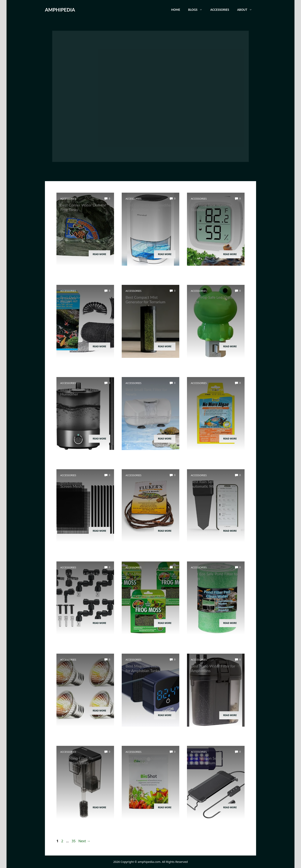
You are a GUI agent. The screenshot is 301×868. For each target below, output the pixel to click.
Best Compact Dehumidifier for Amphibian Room (149, 207)
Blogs (197, 10)
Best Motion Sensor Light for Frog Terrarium (215, 760)
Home (176, 10)
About (247, 10)
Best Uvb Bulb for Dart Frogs (85, 666)
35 (74, 841)
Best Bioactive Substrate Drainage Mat (146, 760)
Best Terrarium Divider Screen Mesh (79, 484)
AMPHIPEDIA (60, 10)
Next (84, 841)
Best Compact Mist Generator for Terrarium (146, 299)
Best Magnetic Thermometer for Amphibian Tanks (150, 668)
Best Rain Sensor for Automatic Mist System (210, 484)
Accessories (220, 10)
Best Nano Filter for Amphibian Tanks (77, 760)
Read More (99, 254)
